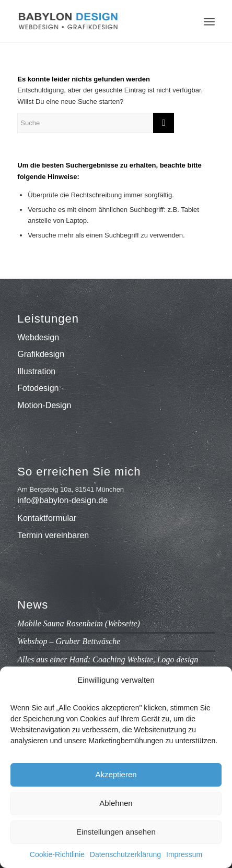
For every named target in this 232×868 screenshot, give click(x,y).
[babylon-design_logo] (96, 21)
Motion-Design (44, 405)
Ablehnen (116, 803)
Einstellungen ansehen (116, 832)
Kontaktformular (47, 518)
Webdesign (38, 337)
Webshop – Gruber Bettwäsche (69, 641)
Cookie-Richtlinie (57, 854)
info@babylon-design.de (62, 500)
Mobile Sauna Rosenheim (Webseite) (78, 623)
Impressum (184, 854)
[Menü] (209, 21)
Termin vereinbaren (53, 535)
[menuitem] (209, 21)
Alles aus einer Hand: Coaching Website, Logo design (108, 659)
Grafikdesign (41, 354)
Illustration (36, 371)
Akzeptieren (116, 774)
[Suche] (96, 123)
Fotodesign (38, 388)
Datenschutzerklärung (125, 854)
